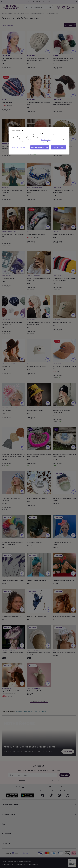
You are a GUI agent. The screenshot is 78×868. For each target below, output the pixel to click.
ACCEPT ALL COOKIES (58, 147)
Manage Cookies (18, 147)
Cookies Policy (46, 140)
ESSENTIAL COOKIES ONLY (40, 147)
